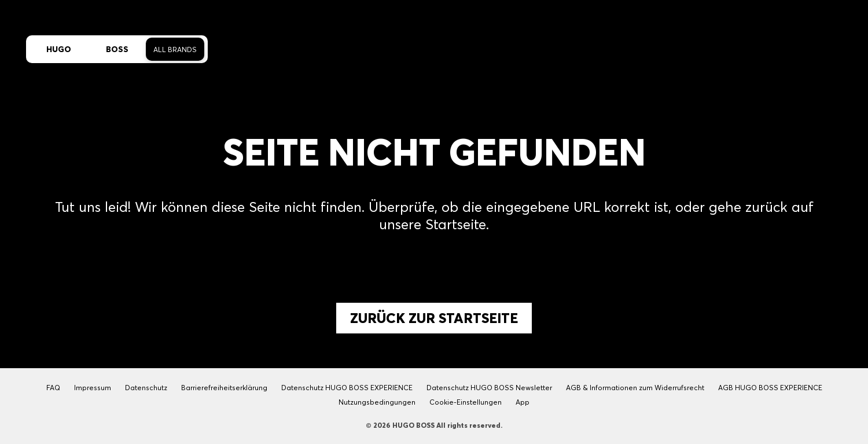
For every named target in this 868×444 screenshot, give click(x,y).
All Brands (175, 49)
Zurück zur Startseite (434, 318)
